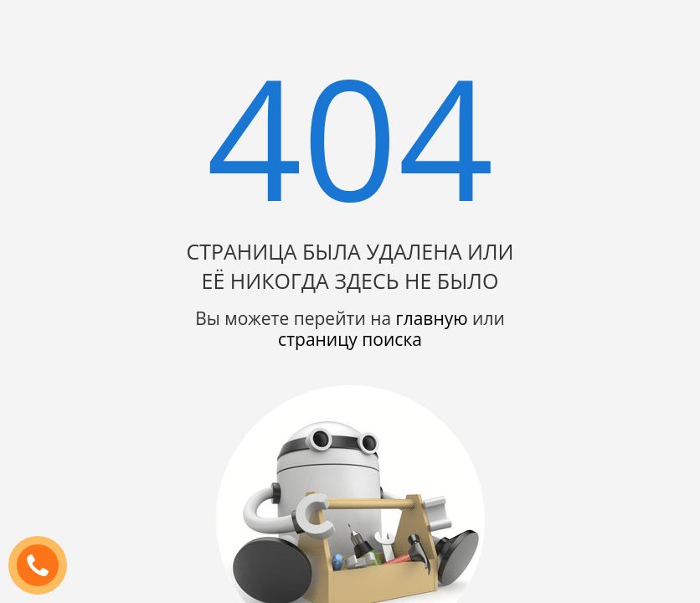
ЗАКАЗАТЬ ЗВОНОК (44, 566)
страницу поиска (350, 339)
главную (432, 318)
